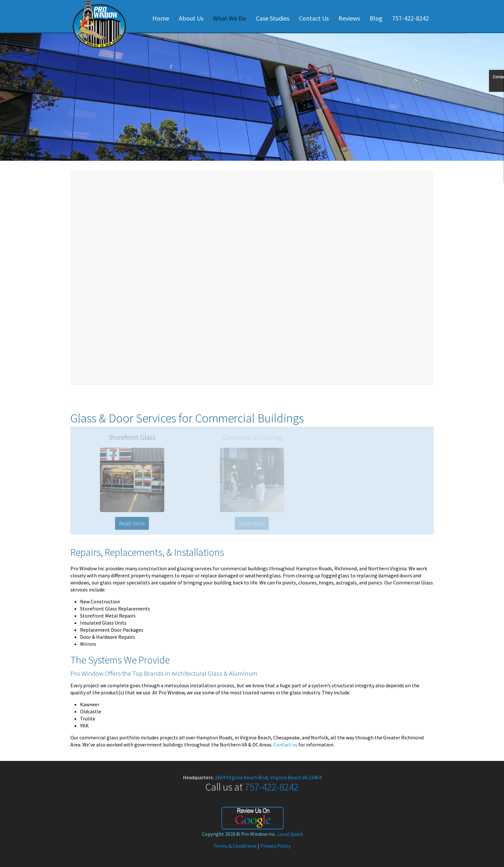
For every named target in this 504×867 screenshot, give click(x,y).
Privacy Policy (275, 846)
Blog (376, 18)
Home (161, 18)
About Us (191, 18)
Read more (132, 523)
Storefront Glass (132, 437)
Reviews (349, 18)
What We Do (230, 18)
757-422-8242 (410, 18)
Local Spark (290, 834)
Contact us (285, 745)
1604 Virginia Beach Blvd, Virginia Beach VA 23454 (268, 777)
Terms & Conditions (235, 846)
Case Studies (273, 18)
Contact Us (314, 18)
